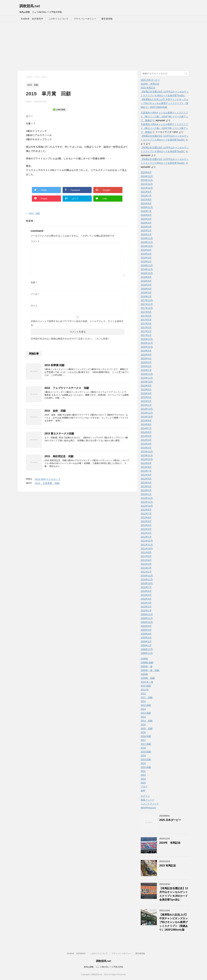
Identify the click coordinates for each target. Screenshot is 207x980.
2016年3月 (146, 362)
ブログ (144, 787)
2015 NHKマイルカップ (48, 479)
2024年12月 (147, 176)
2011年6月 (146, 552)
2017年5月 (146, 320)
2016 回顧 (146, 736)
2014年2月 (146, 448)
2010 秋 (145, 690)
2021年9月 (146, 192)
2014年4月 (146, 440)
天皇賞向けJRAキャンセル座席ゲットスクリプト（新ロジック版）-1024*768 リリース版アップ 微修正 (164, 116)
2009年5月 (146, 630)
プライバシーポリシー (85, 19)
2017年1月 (146, 335)
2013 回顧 (146, 713)
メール (35, 294)
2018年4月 (146, 289)
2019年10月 (147, 246)
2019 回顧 (146, 759)
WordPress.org (148, 808)
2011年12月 (147, 541)
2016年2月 (146, 366)
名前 (34, 282)
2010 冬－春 (147, 682)
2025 (143, 783)
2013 (143, 709)
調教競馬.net (30, 6)
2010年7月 (146, 587)
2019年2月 (146, 262)
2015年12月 (147, 374)
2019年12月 (147, 238)
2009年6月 (146, 626)
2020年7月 (146, 211)
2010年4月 (146, 599)
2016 (143, 732)
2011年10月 (147, 548)
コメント (35, 241)
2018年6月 (146, 281)
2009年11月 (147, 618)
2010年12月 (147, 576)
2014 (143, 717)
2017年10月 (147, 308)
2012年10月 (147, 506)
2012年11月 (147, 502)
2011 (143, 694)
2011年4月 (146, 560)
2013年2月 (146, 490)
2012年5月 (146, 521)
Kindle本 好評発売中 (32, 19)
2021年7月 (146, 196)
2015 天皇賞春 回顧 (47, 483)
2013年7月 (146, 471)
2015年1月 (146, 405)
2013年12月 (147, 452)
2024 (143, 779)
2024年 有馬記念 (150, 84)
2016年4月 (146, 358)
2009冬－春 (147, 666)
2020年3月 (146, 227)
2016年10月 (147, 347)
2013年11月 (147, 455)
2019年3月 (146, 258)
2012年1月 (146, 537)
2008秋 (144, 659)
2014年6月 (146, 432)
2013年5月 (146, 479)
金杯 (143, 790)
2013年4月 (146, 483)
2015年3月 (146, 397)
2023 (143, 775)
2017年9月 (146, 312)
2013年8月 (146, 467)
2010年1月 (146, 611)
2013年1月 (146, 494)
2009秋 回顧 (148, 678)
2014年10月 (147, 417)
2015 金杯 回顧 (55, 411)
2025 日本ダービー (150, 80)
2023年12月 (147, 180)
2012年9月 (146, 510)
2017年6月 (146, 316)
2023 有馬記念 (148, 88)
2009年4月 (146, 634)
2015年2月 (146, 401)
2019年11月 (147, 242)
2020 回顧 (146, 767)
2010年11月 (147, 580)
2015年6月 (146, 386)
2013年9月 (146, 463)
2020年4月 (146, 223)
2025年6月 (146, 172)
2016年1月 (146, 370)
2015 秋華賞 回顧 (54, 365)
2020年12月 (147, 207)
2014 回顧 (147, 721)
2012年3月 (146, 529)
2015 (143, 725)
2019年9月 (146, 250)
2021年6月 (146, 200)
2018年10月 (147, 273)
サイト (34, 306)
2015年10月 (147, 382)
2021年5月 (146, 203)
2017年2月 (146, 331)
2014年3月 (146, 444)
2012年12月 (147, 498)
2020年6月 (146, 215)
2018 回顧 (146, 752)
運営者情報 (107, 19)
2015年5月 (146, 390)
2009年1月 (146, 645)
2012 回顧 (146, 705)
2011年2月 (146, 568)
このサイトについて (58, 19)
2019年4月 (146, 254)
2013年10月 (147, 459)
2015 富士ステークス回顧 (59, 434)
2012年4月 (146, 525)
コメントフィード (150, 804)
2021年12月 (147, 184)
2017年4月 (146, 324)
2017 (143, 740)
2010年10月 (147, 583)
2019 (143, 756)
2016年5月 (146, 355)
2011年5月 (146, 556)
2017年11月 (147, 304)
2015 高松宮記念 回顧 (59, 456)
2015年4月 (146, 393)
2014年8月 (146, 424)
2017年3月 (146, 327)
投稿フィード (147, 800)
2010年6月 (146, 591)
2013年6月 (146, 475)
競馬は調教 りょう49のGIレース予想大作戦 (103, 967)
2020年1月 (146, 234)
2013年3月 (146, 486)
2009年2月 (146, 642)
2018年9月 (146, 277)
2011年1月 (146, 572)
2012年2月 (146, 533)
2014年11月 (147, 413)
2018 (143, 748)
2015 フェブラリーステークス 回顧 (67, 388)
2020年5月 (146, 219)
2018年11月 (147, 269)
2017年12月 (147, 300)
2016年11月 (147, 343)
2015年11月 (147, 378)
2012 (143, 701)
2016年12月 (147, 339)
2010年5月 (146, 595)
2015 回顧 (34, 213)
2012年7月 (146, 514)
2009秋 (144, 674)
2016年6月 (146, 351)
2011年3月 (146, 564)
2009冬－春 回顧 (150, 670)
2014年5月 (146, 436)
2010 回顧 (146, 686)
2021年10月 (147, 188)
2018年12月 (147, 265)
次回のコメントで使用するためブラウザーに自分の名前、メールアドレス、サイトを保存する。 (77, 323)
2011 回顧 (147, 697)
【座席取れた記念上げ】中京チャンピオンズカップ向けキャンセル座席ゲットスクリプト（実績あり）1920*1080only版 (164, 103)
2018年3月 (146, 293)
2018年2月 (146, 296)
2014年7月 (146, 428)
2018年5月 (146, 285)
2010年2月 (146, 607)
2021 (143, 771)
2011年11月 (147, 545)
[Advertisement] (103, 46)
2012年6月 (146, 517)
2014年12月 (147, 409)
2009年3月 (146, 638)
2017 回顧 (146, 744)
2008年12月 (147, 649)
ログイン (145, 796)
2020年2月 (146, 231)
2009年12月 (147, 614)
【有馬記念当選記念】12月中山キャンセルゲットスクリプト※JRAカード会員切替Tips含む (174, 894)
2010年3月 (146, 603)
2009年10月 (147, 622)
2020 (143, 763)
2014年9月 (146, 421)
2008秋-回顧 (147, 663)
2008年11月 (147, 653)
